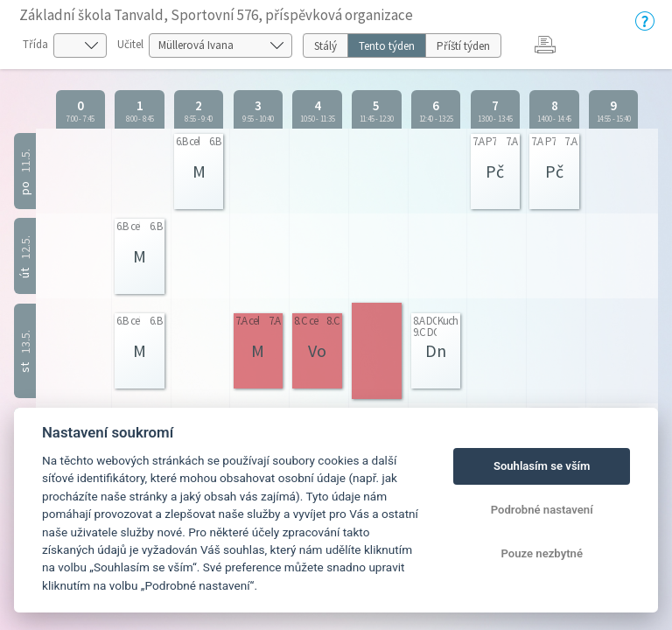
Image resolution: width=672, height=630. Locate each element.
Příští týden (463, 46)
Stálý (325, 46)
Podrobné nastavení (542, 510)
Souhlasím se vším (542, 466)
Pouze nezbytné (542, 553)
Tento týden (387, 46)
